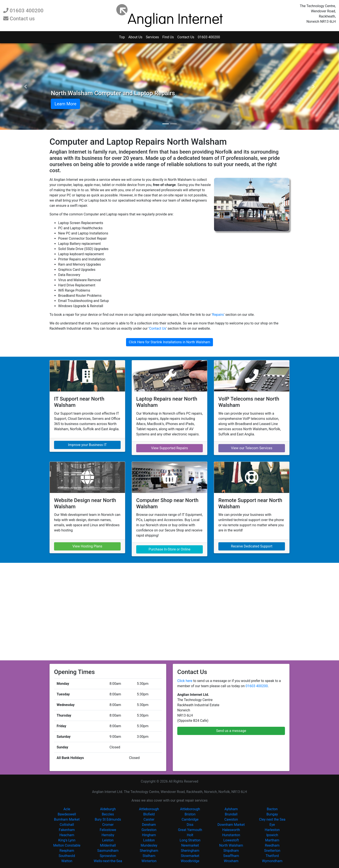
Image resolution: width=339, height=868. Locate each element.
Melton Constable (67, 845)
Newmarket (190, 845)
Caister (149, 819)
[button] (25, 87)
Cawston (231, 819)
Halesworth (231, 830)
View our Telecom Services (252, 448)
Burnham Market (67, 819)
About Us (135, 37)
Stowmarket (190, 856)
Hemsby (108, 835)
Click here (185, 681)
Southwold (67, 856)
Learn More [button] (65, 104)
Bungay (272, 814)
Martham (272, 840)
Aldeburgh (108, 809)
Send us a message (231, 731)
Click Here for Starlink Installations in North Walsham (169, 342)
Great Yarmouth (190, 830)
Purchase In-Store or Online (169, 549)
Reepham (67, 851)
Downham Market (231, 825)
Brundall (231, 814)
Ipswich (272, 835)
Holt (190, 835)
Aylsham (231, 809)
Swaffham (231, 856)
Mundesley (149, 845)
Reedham (272, 845)
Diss (190, 825)
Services (152, 37)
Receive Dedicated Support (252, 546)
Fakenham (67, 830)
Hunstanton (231, 835)
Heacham (67, 835)
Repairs (218, 315)
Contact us (19, 19)
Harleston (272, 830)
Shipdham (231, 851)
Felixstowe (108, 830)
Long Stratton (190, 840)
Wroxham (231, 861)
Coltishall (67, 825)
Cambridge (190, 819)
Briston (190, 814)
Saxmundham (108, 851)
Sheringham (149, 851)
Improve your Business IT (87, 445)
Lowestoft (231, 840)
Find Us (168, 37)
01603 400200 (23, 11)
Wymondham (272, 861)
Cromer (108, 825)
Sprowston (108, 856)
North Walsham (231, 845)
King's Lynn (67, 840)
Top (122, 37)
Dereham (149, 825)
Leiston (108, 840)
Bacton (272, 809)
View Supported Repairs (169, 448)
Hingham (149, 835)
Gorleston (149, 830)
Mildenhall (108, 845)
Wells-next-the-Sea (108, 861)
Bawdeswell (67, 814)
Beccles (108, 814)
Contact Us (186, 37)
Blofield (149, 814)
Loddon (149, 840)
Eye (272, 825)
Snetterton (272, 851)
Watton (67, 861)
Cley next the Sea (272, 819)
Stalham (149, 856)
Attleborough (149, 809)
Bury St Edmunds (108, 819)
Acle (67, 809)
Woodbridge (190, 861)
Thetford (272, 856)
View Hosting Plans (87, 546)
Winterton (149, 861)
